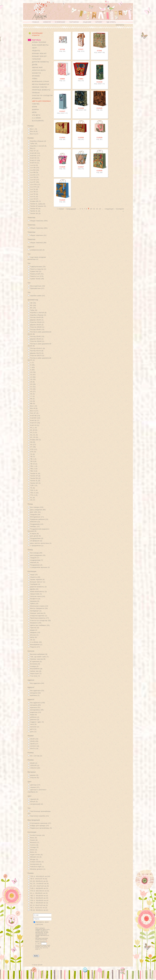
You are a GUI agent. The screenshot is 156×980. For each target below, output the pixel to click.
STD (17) (34, 449)
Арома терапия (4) (37, 579)
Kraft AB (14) (35, 153)
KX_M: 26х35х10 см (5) (39, 881)
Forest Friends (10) (38, 835)
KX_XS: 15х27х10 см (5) (40, 886)
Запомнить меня (42, 922)
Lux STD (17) (35, 185)
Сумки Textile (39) (37, 279)
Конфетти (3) (35, 599)
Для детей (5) (36, 536)
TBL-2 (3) (34, 469)
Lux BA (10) (35, 170)
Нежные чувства (40, 87)
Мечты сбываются (41, 84)
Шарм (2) (34, 630)
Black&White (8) (36, 669)
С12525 (62, 200)
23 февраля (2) (36, 541)
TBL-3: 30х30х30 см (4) (39, 898)
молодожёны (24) (37, 710)
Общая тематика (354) (39, 221)
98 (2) (32, 399)
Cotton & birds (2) (37, 862)
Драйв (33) (34, 589)
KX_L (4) (34, 428)
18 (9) (32, 382)
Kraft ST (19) (35, 160)
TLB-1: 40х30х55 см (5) (39, 888)
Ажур (34, 48)
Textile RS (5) (35, 209)
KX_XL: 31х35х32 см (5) (40, 884)
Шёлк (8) (34, 637)
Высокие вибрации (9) (39, 654)
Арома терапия (39, 42)
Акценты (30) (35, 577)
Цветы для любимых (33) (40, 625)
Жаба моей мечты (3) (39, 592)
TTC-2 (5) (34, 495)
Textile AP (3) (35, 476)
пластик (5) (35, 778)
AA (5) (33, 401)
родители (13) (36, 712)
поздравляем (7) (37, 560)
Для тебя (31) (36, 512)
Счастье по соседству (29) (41, 620)
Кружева (36, 76)
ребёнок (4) (35, 717)
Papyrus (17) (35, 647)
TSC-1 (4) (34, 490)
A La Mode (36, 118)
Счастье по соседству (42, 95)
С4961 (81, 79)
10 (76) (33, 372)
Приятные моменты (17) (40, 618)
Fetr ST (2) (34, 151)
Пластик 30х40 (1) (37, 341)
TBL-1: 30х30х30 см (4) (39, 896)
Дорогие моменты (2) (38, 587)
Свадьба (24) (35, 514)
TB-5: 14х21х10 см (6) (39, 879)
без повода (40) (36, 553)
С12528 (62, 167)
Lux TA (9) (34, 189)
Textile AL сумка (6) (38, 204)
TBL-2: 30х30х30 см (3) (39, 903)
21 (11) (33, 387)
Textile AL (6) (35, 473)
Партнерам (74, 22)
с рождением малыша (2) (40, 567)
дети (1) (33, 729)
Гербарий (36, 59)
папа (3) (33, 724)
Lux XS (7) (34, 199)
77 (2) (32, 396)
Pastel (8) (34, 840)
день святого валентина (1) (41, 543)
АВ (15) (33, 303)
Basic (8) (34, 838)
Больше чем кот (39, 56)
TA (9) (32, 454)
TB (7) (33, 457)
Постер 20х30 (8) (37, 317)
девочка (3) (35, 719)
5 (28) (32, 365)
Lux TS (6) (34, 194)
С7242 (99, 51)
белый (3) (34, 802)
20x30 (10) (34, 739)
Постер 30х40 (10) (37, 336)
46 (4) (32, 394)
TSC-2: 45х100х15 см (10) (40, 876)
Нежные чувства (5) (38, 613)
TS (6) (33, 488)
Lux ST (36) (35, 182)
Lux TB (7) (34, 192)
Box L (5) (34, 129)
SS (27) (33, 445)
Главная (36, 22)
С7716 (62, 49)
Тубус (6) (34, 143)
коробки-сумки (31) (38, 296)
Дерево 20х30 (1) (37, 320)
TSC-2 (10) (34, 493)
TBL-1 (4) (34, 466)
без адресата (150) (38, 703)
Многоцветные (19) (38, 286)
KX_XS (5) (34, 437)
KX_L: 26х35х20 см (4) (39, 893)
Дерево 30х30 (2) (37, 325)
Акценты (36, 51)
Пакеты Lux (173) (37, 276)
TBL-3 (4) (34, 471)
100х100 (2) (35, 765)
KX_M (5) (34, 430)
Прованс (36, 93)
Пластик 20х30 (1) (37, 322)
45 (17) (33, 391)
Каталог (99, 22)
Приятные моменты (41, 90)
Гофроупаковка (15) (38, 267)
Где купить (111, 22)
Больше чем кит (39, 53)
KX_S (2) (34, 432)
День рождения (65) (38, 510)
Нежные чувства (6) (38, 659)
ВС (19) (33, 305)
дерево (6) (34, 775)
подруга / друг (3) (37, 722)
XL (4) (33, 498)
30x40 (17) (34, 744)
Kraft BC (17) (35, 156)
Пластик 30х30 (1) (37, 327)
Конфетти (36, 73)
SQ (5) (33, 442)
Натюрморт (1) (36, 611)
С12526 (100, 171)
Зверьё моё (37, 67)
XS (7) (33, 500)
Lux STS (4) (35, 187)
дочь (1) (33, 732)
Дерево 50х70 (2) (37, 353)
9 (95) (32, 370)
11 (94, 209)
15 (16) (33, 379)
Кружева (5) (35, 601)
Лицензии (87, 22)
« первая (61, 209)
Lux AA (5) (34, 165)
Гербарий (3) (35, 584)
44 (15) (33, 389)
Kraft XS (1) (35, 163)
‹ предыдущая (71, 209)
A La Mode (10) (36, 642)
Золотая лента (39, 70)
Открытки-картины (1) (39, 616)
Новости (47, 22)
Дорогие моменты (40, 62)
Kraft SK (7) (35, 158)
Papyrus (36, 40)
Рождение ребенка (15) (39, 519)
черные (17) (35, 787)
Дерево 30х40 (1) (37, 339)
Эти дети (36, 115)
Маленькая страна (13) (39, 606)
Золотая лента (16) (38, 596)
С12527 (81, 167)
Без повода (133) (37, 507)
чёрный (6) (34, 799)
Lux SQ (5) (34, 177)
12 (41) (33, 375)
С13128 (100, 82)
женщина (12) (36, 693)
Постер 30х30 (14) (37, 329)
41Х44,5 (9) (35, 746)
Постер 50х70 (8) (37, 351)
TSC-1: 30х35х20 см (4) (39, 900)
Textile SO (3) (35, 213)
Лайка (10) (34, 604)
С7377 (81, 49)
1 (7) (32, 363)
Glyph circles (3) (36, 855)
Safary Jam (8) (36, 671)
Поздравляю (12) (37, 524)
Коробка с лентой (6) (38, 146)
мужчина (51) (35, 707)
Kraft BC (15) (35, 418)
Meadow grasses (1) (38, 869)
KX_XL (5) (34, 435)
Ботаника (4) (35, 664)
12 (97, 209)
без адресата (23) (37, 691)
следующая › (110, 209)
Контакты (120, 25)
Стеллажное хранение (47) (41, 823)
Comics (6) (34, 845)
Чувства (36, 104)
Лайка (35, 79)
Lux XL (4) (34, 197)
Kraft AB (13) (35, 416)
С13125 (100, 108)
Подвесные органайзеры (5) (41, 828)
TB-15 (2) (34, 464)
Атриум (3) (34, 666)
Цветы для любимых (41, 101)
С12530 (81, 138)
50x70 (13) (34, 749)
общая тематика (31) (38, 235)
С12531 (62, 138)
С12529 (100, 138)
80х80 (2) (34, 763)
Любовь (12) (35, 526)
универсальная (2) (37, 250)
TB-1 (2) (33, 459)
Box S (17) (34, 134)
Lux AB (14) (35, 168)
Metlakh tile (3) (36, 857)
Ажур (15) (34, 575)
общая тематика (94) (38, 243)
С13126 (81, 108)
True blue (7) (35, 676)
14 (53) (33, 377)
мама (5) (34, 715)
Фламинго (37, 98)
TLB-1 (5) (34, 485)
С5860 (62, 79)
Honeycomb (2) (36, 864)
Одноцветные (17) (37, 288)
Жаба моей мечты (40, 45)
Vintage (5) (34, 847)
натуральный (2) (37, 804)
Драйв (35, 65)
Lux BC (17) (35, 175)
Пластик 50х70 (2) (37, 356)
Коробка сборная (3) (38, 141)
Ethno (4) (34, 850)
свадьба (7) (35, 558)
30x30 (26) (34, 741)
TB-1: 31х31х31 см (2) (39, 908)
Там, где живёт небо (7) (39, 657)
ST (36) (33, 447)
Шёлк (34, 112)
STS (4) (33, 452)
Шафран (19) (35, 632)
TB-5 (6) (33, 461)
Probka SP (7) (36, 201)
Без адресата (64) (37, 683)
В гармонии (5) (36, 661)
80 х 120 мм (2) (36, 756)
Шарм (35, 107)
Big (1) (33, 148)
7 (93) (32, 367)
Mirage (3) (34, 859)
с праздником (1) (37, 546)
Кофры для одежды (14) (40, 826)
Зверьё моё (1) (36, 594)
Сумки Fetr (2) (36, 271)
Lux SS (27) (35, 180)
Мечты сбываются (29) (39, 608)
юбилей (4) (35, 562)
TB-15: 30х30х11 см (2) (39, 910)
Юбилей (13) (35, 522)
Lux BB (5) (34, 172)
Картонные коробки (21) (40, 816)
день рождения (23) (38, 555)
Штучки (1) (34, 635)
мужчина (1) (35, 695)
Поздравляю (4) (36, 565)
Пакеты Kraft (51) (37, 274)
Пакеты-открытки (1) (38, 269)
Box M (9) (34, 131)
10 (91, 209)
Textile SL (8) (35, 211)
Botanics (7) (35, 842)
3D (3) (33, 640)
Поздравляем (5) (37, 538)
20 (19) (33, 384)
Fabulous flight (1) (37, 867)
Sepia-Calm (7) (36, 673)
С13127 (62, 111)
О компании (60, 22)
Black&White (38, 121)
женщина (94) (36, 705)
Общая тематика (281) (39, 228)
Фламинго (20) (36, 623)
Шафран (36, 109)
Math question (41, 942)
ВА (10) (33, 308)
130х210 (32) (35, 768)
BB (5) (33, 403)
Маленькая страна (41, 81)
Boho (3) (34, 852)
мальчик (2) (35, 727)
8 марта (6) (35, 534)
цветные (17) (35, 785)
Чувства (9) (35, 628)
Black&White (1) (36, 645)
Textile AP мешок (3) (38, 206)
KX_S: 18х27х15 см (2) (39, 905)
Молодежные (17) (37, 517)
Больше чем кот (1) (38, 582)
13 (100, 209)
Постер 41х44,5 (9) (38, 348)
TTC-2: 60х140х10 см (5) (40, 891)
